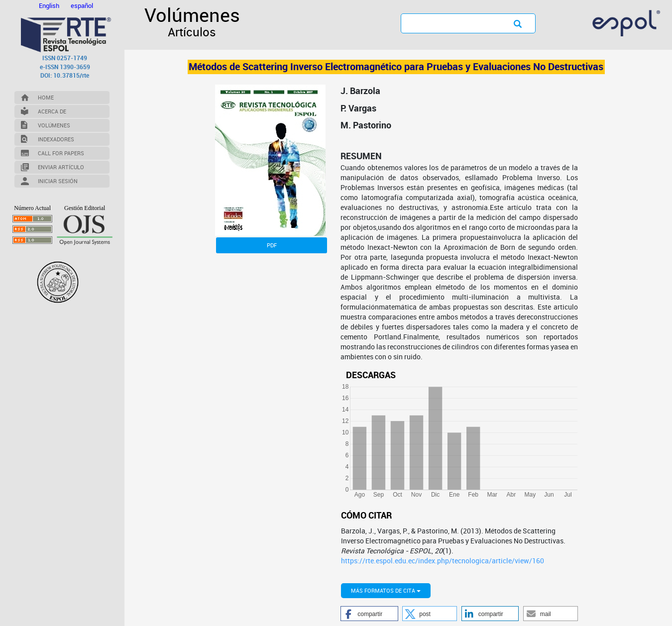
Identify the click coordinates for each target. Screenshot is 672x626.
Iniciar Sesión (58, 181)
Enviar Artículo (61, 167)
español (82, 5)
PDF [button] (272, 245)
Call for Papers (61, 153)
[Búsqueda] (449, 23)
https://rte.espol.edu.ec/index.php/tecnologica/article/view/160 (443, 561)
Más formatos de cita (386, 590)
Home (46, 97)
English (50, 5)
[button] (369, 614)
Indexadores (56, 139)
